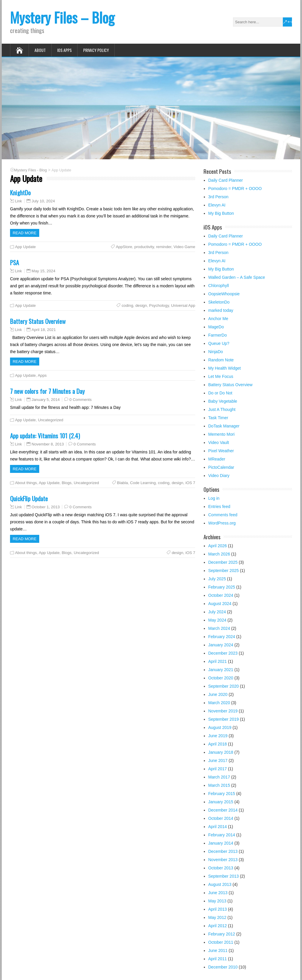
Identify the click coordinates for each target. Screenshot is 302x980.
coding (127, 305)
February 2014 (222, 835)
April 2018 (218, 744)
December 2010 (223, 967)
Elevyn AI (217, 205)
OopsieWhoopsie (224, 294)
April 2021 (218, 661)
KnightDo (20, 192)
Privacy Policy (96, 50)
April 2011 (218, 959)
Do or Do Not (220, 393)
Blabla (123, 483)
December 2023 (223, 653)
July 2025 (217, 579)
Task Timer (218, 418)
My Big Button (221, 213)
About (40, 50)
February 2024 (222, 637)
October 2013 (221, 868)
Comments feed (223, 515)
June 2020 (218, 694)
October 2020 (221, 678)
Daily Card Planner (226, 180)
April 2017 (218, 769)
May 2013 (217, 901)
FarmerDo (218, 335)
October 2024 (221, 595)
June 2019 (218, 736)
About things (26, 483)
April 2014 (218, 827)
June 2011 (218, 950)
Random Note (221, 360)
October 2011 (221, 942)
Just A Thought (222, 409)
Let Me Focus (221, 376)
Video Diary (219, 476)
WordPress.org (222, 523)
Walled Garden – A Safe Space (237, 277)
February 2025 (222, 587)
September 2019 (224, 719)
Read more (25, 233)
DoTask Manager (224, 426)
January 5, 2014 (46, 400)
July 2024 (217, 612)
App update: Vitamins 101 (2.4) (45, 436)
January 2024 (221, 645)
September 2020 (224, 686)
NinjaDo (216, 352)
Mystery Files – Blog (62, 17)
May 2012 (217, 917)
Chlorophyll (219, 286)
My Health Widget (224, 368)
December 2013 (223, 851)
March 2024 (219, 628)
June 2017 (218, 761)
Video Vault (219, 443)
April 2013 (218, 909)
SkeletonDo (219, 302)
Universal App (183, 305)
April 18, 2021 (44, 330)
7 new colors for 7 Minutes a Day (47, 391)
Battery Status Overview (38, 321)
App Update (25, 247)
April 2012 (218, 926)
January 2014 (221, 843)
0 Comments (80, 400)
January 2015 (221, 802)
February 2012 (222, 934)
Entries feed (219, 507)
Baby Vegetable (223, 401)
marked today (221, 310)
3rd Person (218, 197)
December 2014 (223, 810)
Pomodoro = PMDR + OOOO (235, 189)
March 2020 (219, 703)
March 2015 (219, 785)
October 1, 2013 (46, 507)
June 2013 (218, 893)
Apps (42, 375)
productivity (144, 247)
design (141, 305)
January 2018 (221, 752)
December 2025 (223, 562)
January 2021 (221, 670)
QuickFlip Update (29, 498)
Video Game (184, 247)
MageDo (216, 327)
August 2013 (220, 884)
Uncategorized (51, 420)
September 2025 (224, 571)
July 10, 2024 (43, 201)
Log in (214, 498)
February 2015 (222, 794)
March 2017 (219, 777)
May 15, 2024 (44, 271)
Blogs (67, 483)
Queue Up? (219, 343)
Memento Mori (221, 434)
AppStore (124, 247)
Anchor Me (218, 319)
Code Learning (143, 483)
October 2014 (221, 818)
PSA (14, 262)
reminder (164, 247)
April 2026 (218, 546)
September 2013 (224, 876)
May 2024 (217, 620)
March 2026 (219, 554)
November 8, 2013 (48, 444)
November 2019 (223, 711)
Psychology (159, 305)
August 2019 (220, 727)
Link (18, 201)
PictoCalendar (221, 467)
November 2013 (223, 860)
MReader (217, 459)
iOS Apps (64, 50)
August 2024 (220, 604)
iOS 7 (190, 483)
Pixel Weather (221, 451)
